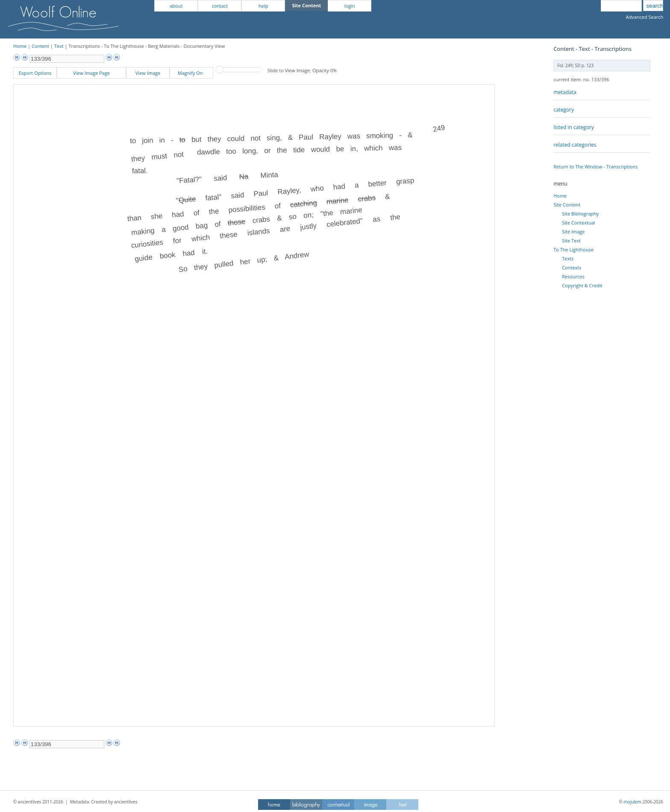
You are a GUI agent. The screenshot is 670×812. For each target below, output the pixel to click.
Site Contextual (578, 223)
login (350, 6)
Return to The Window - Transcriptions (595, 167)
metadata (565, 92)
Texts (568, 258)
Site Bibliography (580, 214)
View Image (148, 73)
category (564, 110)
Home (20, 46)
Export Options (35, 73)
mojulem (632, 802)
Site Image (573, 232)
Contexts (572, 267)
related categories (575, 145)
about (176, 6)
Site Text (571, 241)
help (263, 6)
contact (220, 6)
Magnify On (192, 73)
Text (59, 46)
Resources (573, 276)
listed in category (574, 127)
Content (40, 46)
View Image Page (91, 73)
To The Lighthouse (573, 250)
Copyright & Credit (582, 285)
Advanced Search (644, 17)
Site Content (567, 205)
